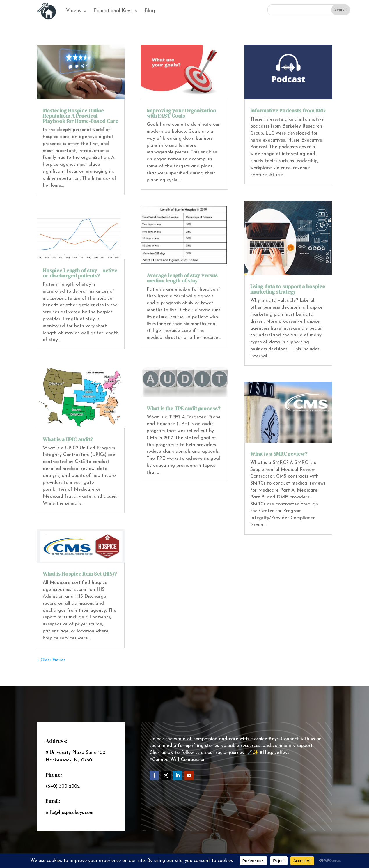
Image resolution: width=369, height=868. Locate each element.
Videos (74, 11)
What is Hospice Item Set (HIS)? (80, 574)
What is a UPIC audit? (68, 439)
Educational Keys (113, 11)
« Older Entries (51, 660)
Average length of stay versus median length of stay (182, 278)
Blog (150, 11)
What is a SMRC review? (279, 454)
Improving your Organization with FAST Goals (181, 113)
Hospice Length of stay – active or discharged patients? (80, 273)
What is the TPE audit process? (183, 408)
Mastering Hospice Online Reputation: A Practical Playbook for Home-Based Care (80, 116)
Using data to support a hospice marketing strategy (288, 289)
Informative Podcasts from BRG (288, 111)
